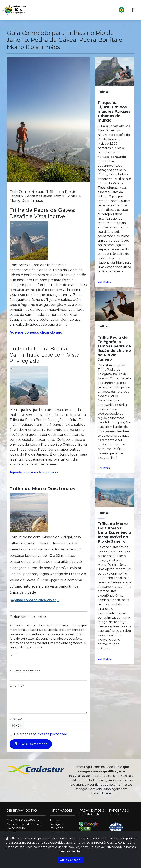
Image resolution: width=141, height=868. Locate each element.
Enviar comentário (31, 744)
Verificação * (16, 719)
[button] (79, 10)
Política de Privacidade (106, 847)
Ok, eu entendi (71, 860)
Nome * (13, 655)
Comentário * (17, 686)
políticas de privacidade (50, 734)
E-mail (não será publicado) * (25, 670)
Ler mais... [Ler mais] (104, 282)
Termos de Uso (70, 851)
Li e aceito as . (41, 734)
